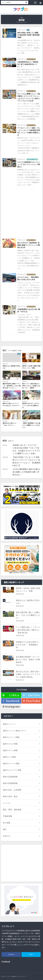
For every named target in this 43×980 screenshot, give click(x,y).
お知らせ (7, 836)
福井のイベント (9, 724)
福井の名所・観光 (10, 796)
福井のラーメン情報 (11, 763)
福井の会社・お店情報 (12, 790)
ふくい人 (7, 803)
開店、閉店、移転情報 (12, 809)
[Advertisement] (21, 213)
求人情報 (7, 823)
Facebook (11, 954)
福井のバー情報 (9, 757)
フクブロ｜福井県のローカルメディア (16, 976)
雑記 (5, 829)
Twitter (31, 954)
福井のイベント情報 (11, 737)
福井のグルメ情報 (10, 744)
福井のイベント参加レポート (15, 731)
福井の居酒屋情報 (10, 783)
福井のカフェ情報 (10, 750)
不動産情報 (7, 816)
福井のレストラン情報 (12, 770)
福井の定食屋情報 (10, 777)
